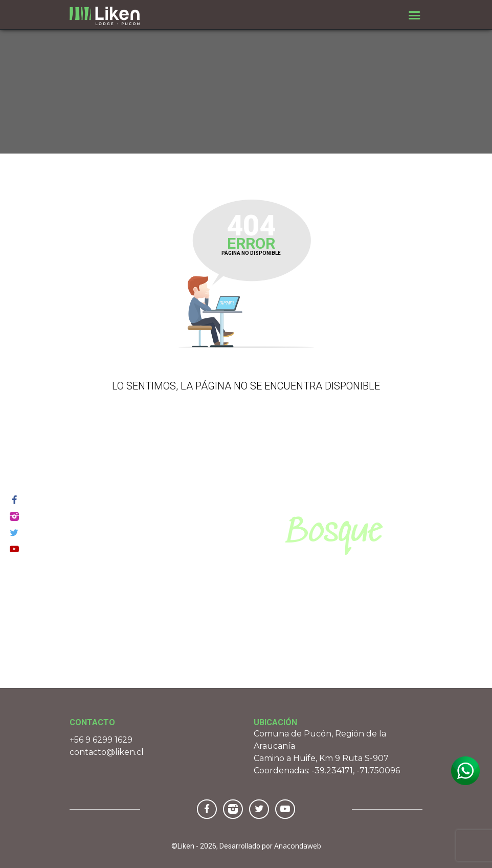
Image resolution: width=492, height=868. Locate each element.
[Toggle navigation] (414, 15)
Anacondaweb (298, 846)
